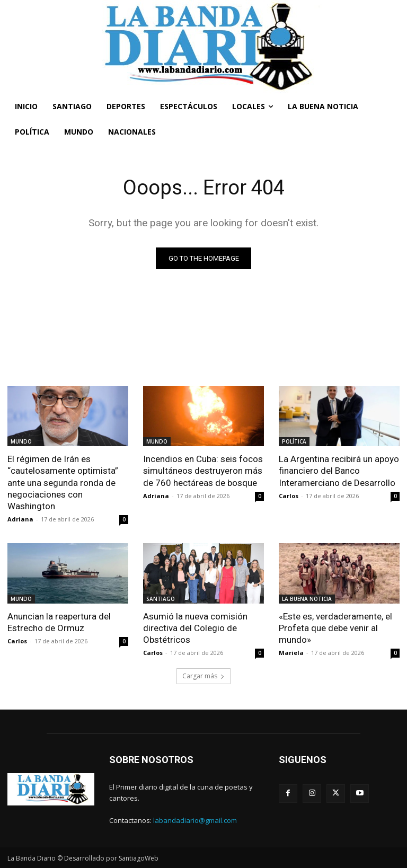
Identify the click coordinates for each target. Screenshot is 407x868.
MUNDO (21, 441)
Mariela (291, 653)
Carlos (289, 496)
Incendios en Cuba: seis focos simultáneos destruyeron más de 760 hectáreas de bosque (203, 471)
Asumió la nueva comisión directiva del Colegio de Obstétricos (195, 628)
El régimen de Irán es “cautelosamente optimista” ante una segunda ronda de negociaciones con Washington (63, 482)
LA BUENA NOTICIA (307, 599)
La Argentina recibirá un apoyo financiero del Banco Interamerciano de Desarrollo (339, 471)
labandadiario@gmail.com (195, 820)
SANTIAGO (161, 599)
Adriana (20, 519)
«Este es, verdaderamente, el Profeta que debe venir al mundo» (335, 628)
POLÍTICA (294, 441)
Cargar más (203, 676)
